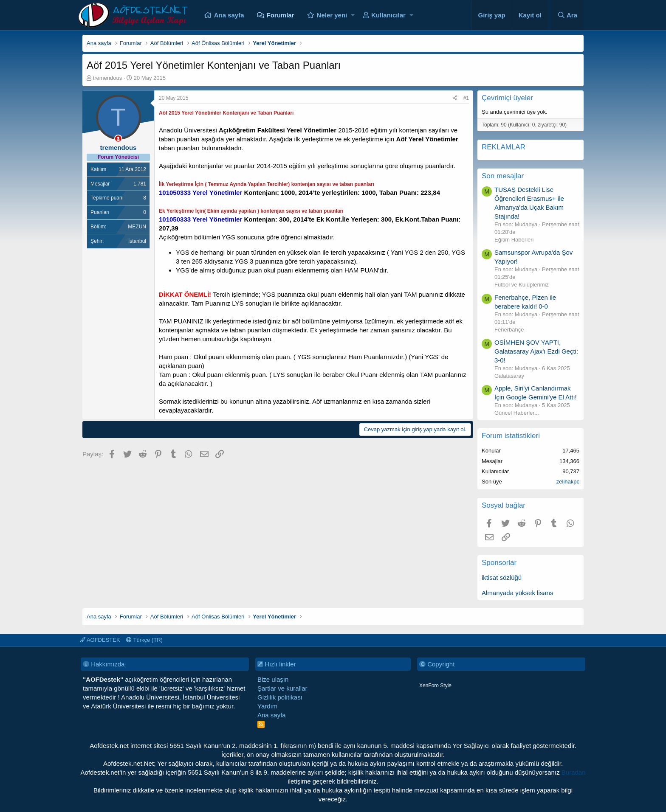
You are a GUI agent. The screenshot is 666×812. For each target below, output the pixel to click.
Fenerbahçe (509, 330)
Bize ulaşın (273, 679)
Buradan (574, 772)
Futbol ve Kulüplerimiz (522, 285)
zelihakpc (568, 482)
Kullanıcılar (388, 15)
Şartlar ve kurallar (282, 688)
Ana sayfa (229, 15)
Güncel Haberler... (517, 413)
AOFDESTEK (100, 640)
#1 (466, 98)
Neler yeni (332, 15)
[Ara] (567, 15)
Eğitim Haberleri (514, 240)
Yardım (267, 706)
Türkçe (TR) (144, 640)
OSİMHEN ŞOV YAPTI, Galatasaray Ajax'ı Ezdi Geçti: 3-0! (536, 351)
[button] (353, 15)
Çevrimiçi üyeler (507, 98)
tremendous (108, 78)
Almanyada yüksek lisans (517, 593)
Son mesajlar (503, 176)
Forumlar (281, 15)
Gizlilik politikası (280, 697)
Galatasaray (509, 376)
